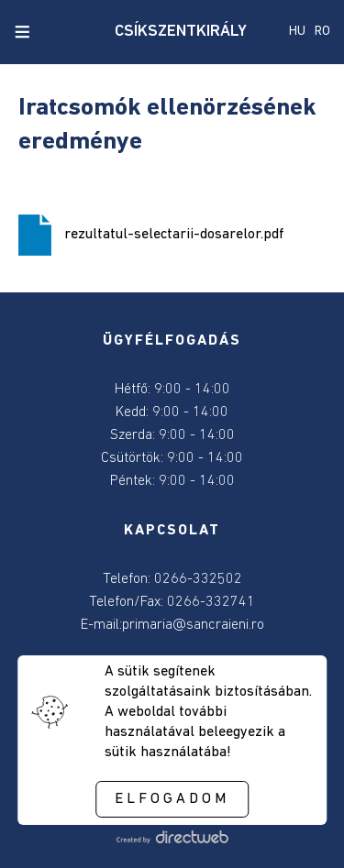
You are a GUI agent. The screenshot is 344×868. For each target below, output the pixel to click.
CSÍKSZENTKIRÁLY (172, 32)
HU (297, 32)
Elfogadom (172, 799)
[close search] (53, 32)
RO (322, 32)
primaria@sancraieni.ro (193, 625)
